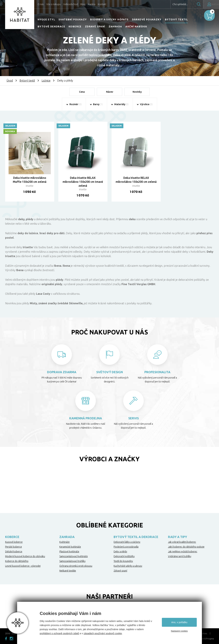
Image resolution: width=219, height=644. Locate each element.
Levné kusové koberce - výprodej (23, 566)
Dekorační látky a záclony (127, 542)
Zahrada (115, 26)
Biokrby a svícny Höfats (109, 19)
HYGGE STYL (46, 19)
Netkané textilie (68, 571)
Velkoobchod (71, 4)
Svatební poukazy (73, 19)
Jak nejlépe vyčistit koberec (183, 552)
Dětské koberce (14, 552)
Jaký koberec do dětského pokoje (186, 547)
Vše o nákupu (54, 4)
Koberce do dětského (17, 561)
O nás (41, 4)
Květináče (65, 542)
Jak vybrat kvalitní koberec (182, 542)
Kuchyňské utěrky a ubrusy (128, 566)
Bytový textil (176, 19)
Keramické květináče (70, 547)
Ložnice (46, 81)
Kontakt (102, 4)
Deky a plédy (120, 552)
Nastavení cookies (179, 631)
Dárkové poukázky (147, 19)
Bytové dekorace (51, 26)
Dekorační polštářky (124, 557)
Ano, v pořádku (179, 622)
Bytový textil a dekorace (136, 537)
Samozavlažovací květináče (74, 557)
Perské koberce (14, 547)
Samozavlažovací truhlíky (72, 561)
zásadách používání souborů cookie (103, 633)
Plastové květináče (69, 552)
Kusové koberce (14, 542)
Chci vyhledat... (171, 4)
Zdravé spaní (95, 26)
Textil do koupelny (123, 561)
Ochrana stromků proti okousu (76, 566)
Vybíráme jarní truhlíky (180, 557)
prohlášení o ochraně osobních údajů (59, 633)
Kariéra (92, 4)
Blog (83, 4)
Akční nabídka (136, 26)
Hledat (190, 4)
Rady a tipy (178, 537)
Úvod (10, 81)
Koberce (75, 26)
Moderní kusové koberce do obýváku (25, 557)
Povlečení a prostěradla (126, 547)
